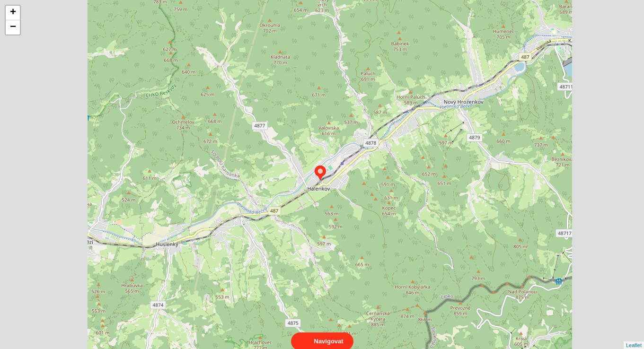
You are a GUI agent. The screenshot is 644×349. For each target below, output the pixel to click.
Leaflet (634, 337)
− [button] (13, 27)
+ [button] (13, 13)
